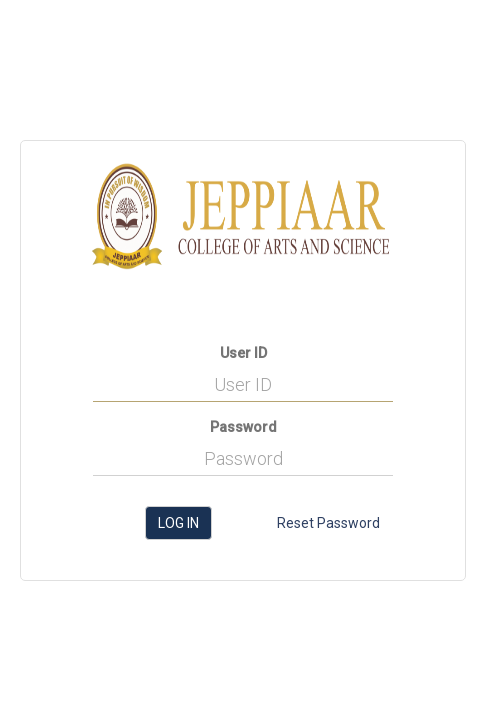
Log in (178, 523)
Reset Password (328, 523)
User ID (243, 353)
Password (243, 427)
